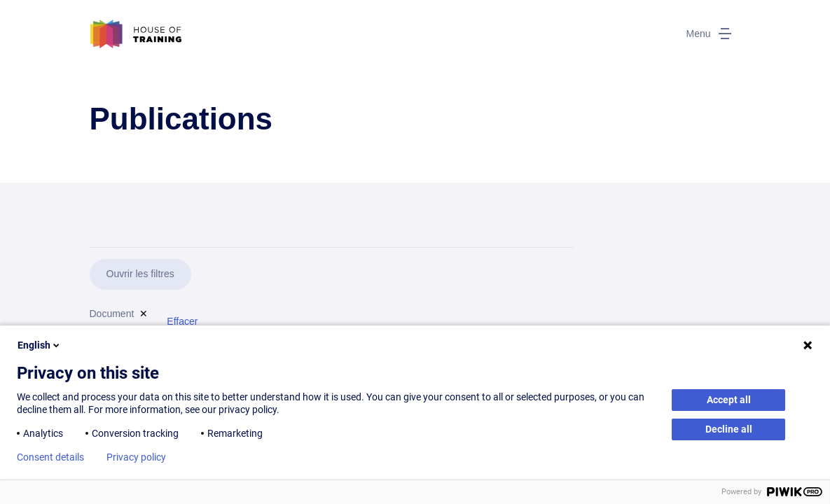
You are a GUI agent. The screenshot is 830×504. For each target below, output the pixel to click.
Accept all (729, 400)
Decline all (729, 429)
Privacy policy (136, 457)
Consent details (50, 457)
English (40, 345)
